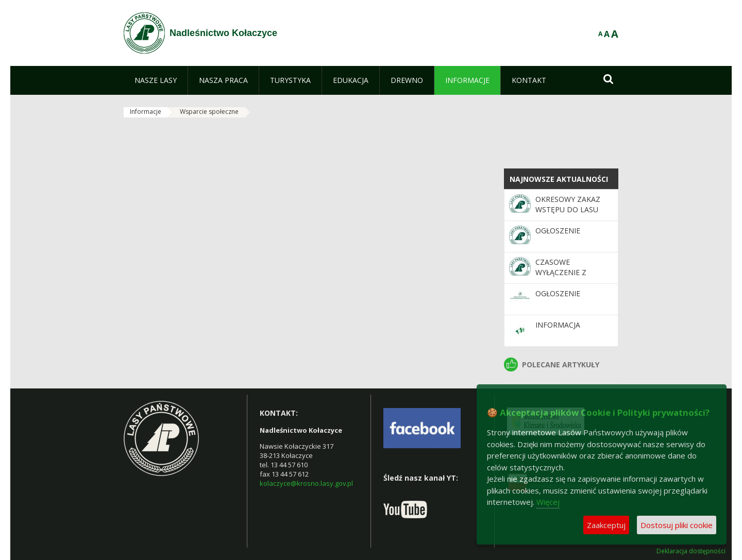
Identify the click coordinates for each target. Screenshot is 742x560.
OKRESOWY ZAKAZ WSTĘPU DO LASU (568, 204)
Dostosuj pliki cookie (677, 525)
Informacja (558, 325)
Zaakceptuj (606, 525)
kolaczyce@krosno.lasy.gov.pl (306, 483)
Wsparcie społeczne (209, 112)
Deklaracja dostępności (691, 551)
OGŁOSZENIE (558, 231)
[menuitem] (156, 80)
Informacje (146, 112)
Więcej (548, 502)
